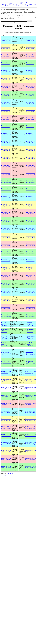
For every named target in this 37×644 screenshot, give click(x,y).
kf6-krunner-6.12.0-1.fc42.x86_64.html (5, 284)
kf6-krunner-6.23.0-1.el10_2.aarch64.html (6, 134)
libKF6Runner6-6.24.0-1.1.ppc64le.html (6, 380)
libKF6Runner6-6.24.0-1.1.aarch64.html (6, 372)
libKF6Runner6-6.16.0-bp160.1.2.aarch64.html (6, 443)
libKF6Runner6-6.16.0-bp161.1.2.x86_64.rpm (31, 435)
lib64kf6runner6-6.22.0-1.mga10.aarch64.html (6, 353)
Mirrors (31, 4)
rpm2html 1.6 (10, 473)
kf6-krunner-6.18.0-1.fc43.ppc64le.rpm (30, 205)
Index (3, 4)
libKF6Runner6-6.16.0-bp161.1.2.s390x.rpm (31, 427)
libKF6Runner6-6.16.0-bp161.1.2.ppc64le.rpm (31, 420)
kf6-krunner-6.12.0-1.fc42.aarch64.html (5, 260)
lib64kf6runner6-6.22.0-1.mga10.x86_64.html (6, 362)
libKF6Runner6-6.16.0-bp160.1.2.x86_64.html (6, 467)
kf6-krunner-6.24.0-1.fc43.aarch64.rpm (30, 71)
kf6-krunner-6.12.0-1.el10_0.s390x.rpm (30, 308)
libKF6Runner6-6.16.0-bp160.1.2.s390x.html (6, 459)
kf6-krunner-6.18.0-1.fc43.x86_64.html (5, 221)
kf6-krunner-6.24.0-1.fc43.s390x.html (5, 87)
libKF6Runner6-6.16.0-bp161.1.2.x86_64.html (6, 435)
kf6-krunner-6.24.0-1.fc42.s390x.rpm (30, 119)
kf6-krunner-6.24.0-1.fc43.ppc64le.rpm (30, 79)
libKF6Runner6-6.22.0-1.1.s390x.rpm (31, 404)
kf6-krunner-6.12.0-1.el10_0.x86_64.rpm (31, 315)
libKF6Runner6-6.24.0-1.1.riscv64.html (6, 388)
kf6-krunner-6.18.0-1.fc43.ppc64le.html (5, 205)
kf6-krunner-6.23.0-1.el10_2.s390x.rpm (30, 166)
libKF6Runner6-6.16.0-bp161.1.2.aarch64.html (6, 412)
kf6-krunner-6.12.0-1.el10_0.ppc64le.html (6, 300)
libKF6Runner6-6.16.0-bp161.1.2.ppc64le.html (6, 420)
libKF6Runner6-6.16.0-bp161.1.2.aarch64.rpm (31, 412)
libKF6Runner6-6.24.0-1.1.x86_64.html (6, 396)
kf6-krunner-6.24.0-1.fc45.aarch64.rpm (30, 40)
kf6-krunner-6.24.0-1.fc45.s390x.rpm (30, 55)
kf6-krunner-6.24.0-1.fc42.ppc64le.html (5, 111)
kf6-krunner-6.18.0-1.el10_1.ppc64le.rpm (31, 237)
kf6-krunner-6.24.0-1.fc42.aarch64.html (5, 103)
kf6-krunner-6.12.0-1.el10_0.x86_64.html (6, 315)
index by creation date (22, 4)
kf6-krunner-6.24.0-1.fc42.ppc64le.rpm (30, 111)
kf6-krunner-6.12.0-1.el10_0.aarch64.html (6, 292)
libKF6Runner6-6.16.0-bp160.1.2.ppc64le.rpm (31, 451)
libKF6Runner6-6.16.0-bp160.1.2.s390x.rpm (31, 459)
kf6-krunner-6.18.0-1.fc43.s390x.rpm (30, 213)
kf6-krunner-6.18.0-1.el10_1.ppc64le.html (6, 237)
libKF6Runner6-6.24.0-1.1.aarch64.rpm (31, 372)
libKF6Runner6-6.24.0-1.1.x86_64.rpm (31, 396)
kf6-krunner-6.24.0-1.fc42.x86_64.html (5, 126)
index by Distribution (12, 4)
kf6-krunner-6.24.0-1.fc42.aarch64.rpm (30, 103)
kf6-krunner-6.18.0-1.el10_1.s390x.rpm (30, 245)
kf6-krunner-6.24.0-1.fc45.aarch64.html (5, 40)
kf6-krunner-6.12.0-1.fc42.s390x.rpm (30, 276)
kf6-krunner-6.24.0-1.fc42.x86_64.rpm (30, 126)
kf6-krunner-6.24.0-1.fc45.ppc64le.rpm (30, 48)
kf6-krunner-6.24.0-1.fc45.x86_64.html (5, 63)
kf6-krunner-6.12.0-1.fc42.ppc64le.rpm (30, 268)
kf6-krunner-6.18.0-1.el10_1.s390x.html (5, 245)
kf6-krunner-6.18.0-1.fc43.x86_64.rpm (30, 221)
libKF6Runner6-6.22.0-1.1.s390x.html (6, 404)
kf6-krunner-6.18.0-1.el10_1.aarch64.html (6, 229)
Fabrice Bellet (4, 476)
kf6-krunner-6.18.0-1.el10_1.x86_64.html (6, 252)
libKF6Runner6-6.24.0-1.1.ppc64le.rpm (31, 380)
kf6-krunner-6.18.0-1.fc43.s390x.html (5, 213)
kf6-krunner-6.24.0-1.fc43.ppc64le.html (5, 79)
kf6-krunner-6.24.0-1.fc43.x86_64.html (5, 95)
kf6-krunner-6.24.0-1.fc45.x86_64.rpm (30, 63)
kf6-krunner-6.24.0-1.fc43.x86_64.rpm (30, 95)
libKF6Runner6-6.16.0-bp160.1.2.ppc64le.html (6, 451)
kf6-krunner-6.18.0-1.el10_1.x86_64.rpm (31, 252)
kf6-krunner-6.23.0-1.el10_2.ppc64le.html (6, 150)
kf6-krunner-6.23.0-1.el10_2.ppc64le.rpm (31, 150)
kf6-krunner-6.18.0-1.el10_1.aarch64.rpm (31, 229)
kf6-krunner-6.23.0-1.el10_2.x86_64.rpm (31, 182)
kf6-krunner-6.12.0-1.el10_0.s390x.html (5, 308)
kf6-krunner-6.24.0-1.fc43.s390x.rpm (30, 87)
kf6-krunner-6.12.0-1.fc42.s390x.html (5, 276)
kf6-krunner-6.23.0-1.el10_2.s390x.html (5, 166)
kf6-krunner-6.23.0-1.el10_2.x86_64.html (6, 182)
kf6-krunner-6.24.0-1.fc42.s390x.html (5, 119)
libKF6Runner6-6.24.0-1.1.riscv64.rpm (31, 388)
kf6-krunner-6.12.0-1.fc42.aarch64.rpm (30, 260)
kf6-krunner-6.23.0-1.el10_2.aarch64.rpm (31, 134)
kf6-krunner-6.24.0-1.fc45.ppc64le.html (5, 48)
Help (35, 4)
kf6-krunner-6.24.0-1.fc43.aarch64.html (5, 71)
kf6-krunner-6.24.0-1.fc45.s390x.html (5, 55)
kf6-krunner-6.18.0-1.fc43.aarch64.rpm (30, 197)
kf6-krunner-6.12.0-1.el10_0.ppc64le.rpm (31, 300)
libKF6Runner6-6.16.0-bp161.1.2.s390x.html (6, 427)
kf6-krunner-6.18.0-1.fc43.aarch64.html (5, 197)
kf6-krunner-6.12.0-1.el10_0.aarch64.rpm (31, 292)
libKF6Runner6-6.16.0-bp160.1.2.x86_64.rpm (31, 467)
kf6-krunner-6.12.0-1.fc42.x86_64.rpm (30, 284)
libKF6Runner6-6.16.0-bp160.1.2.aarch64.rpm (31, 443)
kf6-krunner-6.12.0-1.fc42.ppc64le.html (5, 268)
